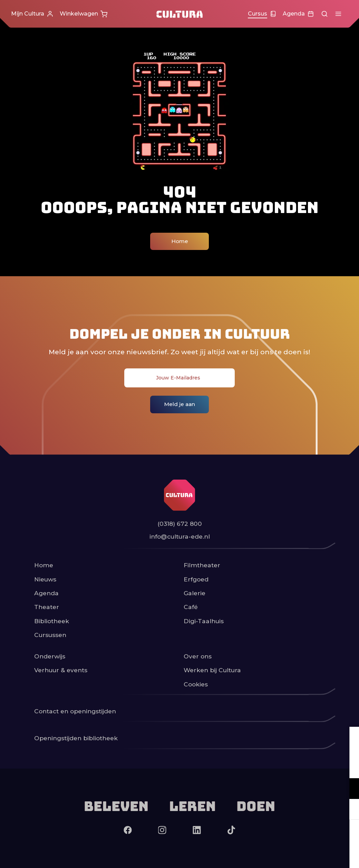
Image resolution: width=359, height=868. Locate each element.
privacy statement (273, 766)
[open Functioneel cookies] (348, 789)
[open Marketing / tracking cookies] (348, 810)
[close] (348, 739)
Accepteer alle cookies (300, 835)
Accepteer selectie (300, 855)
